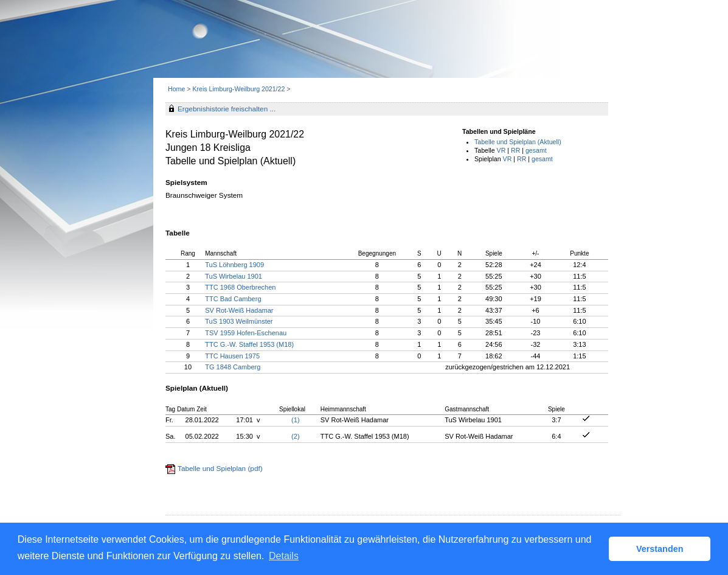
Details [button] (284, 556)
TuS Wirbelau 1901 (234, 276)
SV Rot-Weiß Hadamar (239, 310)
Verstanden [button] (660, 549)
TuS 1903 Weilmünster (239, 321)
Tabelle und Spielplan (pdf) (220, 469)
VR (501, 150)
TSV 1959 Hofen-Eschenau (246, 333)
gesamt (536, 150)
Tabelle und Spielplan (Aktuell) (518, 142)
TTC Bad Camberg (233, 299)
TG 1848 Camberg (233, 367)
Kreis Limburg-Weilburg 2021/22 (239, 89)
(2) (295, 436)
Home (176, 89)
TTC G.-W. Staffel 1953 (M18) (249, 344)
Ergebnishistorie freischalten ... (227, 109)
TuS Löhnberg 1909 (234, 265)
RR (515, 150)
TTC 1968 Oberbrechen (240, 287)
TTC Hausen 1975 (232, 356)
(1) (295, 420)
